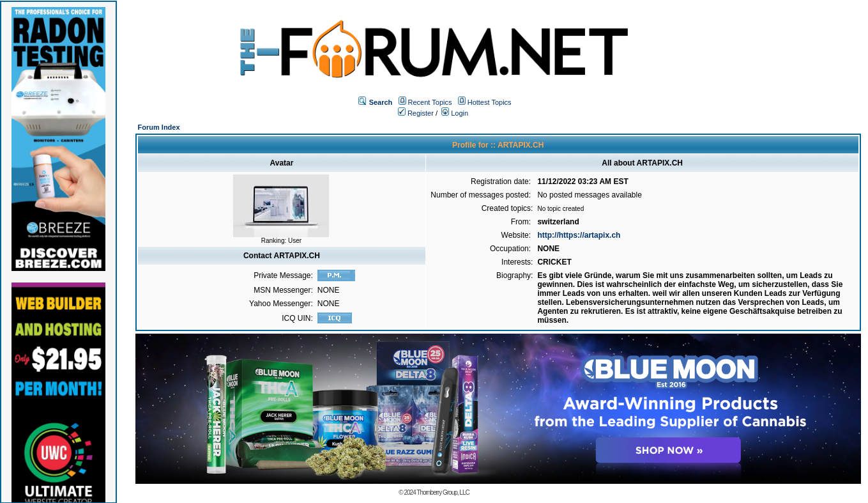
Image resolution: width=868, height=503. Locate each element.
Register (416, 113)
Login (455, 113)
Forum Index (159, 127)
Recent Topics (430, 102)
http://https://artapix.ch (579, 235)
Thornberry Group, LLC (443, 492)
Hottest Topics (490, 102)
